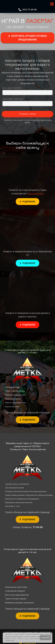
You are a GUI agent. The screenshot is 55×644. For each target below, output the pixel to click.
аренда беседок (36, 194)
